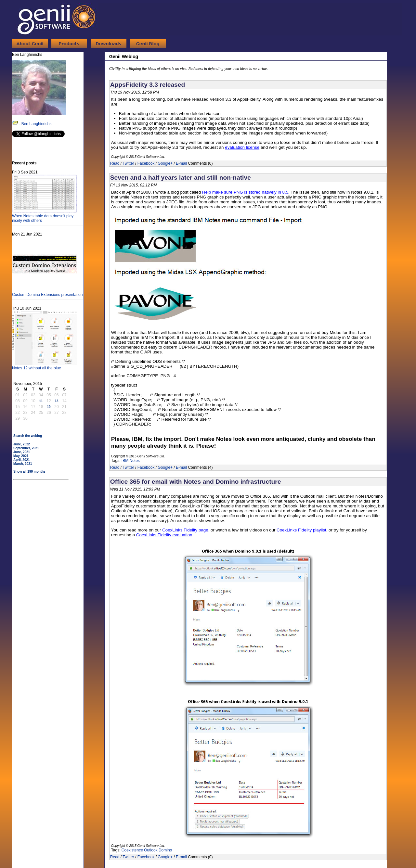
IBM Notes (131, 461)
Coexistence (132, 850)
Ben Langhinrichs (37, 124)
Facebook (146, 163)
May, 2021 (21, 456)
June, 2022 (22, 444)
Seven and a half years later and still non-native (181, 178)
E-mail (181, 163)
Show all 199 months (29, 472)
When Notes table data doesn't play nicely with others (45, 216)
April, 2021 (22, 460)
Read (115, 163)
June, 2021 (22, 452)
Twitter (128, 163)
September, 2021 (26, 448)
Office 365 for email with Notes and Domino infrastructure (196, 482)
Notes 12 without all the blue (45, 366)
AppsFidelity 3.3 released (148, 85)
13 (56, 401)
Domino (165, 850)
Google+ (165, 163)
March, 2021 (23, 464)
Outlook (151, 850)
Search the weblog (28, 436)
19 (49, 407)
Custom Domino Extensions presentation (47, 292)
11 (41, 401)
